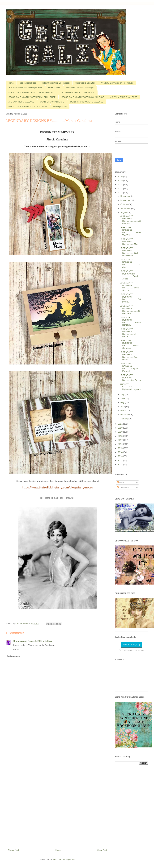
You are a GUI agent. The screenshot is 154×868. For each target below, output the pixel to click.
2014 (121, 452)
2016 (121, 444)
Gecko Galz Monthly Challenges (80, 88)
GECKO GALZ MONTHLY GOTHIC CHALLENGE (83, 97)
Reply (16, 649)
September (126, 208)
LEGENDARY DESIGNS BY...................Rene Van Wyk (130, 231)
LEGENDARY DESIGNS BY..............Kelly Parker (129, 333)
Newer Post (13, 850)
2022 (121, 193)
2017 (121, 440)
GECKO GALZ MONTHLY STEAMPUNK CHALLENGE (32, 97)
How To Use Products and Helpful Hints (25, 88)
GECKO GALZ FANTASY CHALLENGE (78, 92)
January (124, 419)
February (125, 415)
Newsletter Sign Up (131, 645)
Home (11, 83)
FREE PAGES (54, 88)
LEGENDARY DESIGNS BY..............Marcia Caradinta (129, 344)
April (123, 407)
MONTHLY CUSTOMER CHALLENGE (87, 102)
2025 (121, 180)
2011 (121, 464)
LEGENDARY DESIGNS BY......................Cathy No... (130, 298)
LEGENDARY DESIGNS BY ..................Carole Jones (129, 275)
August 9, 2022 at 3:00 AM (40, 641)
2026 (121, 176)
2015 (121, 448)
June (123, 398)
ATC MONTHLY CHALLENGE (21, 102)
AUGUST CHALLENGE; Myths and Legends (130, 387)
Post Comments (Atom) (64, 859)
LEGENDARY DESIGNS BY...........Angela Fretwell (129, 367)
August (124, 212)
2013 (121, 456)
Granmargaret (20, 641)
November (126, 200)
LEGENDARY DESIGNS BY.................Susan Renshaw (130, 321)
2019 (121, 432)
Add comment (14, 656)
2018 (121, 436)
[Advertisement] (57, 789)
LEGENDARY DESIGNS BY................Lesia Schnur (129, 287)
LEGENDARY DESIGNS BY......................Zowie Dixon (130, 310)
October (124, 204)
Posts (120, 482)
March (124, 411)
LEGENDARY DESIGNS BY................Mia (129, 242)
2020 (121, 428)
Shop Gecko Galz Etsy (85, 83)
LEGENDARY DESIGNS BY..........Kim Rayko (130, 378)
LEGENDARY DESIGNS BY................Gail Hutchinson (129, 252)
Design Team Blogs (28, 83)
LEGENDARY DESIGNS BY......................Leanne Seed (130, 220)
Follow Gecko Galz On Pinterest (56, 83)
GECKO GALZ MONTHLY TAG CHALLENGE (28, 107)
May (123, 402)
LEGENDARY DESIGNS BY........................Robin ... (130, 263)
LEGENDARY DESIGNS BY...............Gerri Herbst (129, 356)
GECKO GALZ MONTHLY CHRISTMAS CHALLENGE (32, 92)
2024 (121, 185)
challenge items (60, 107)
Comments (123, 488)
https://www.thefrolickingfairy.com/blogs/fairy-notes (57, 487)
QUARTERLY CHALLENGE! (52, 102)
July (123, 394)
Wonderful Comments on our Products (117, 83)
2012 (121, 460)
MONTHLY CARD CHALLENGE (124, 97)
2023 (121, 189)
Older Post (102, 850)
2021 (121, 424)
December (126, 196)
